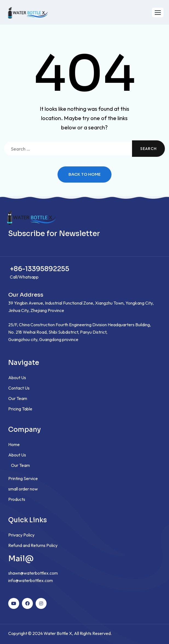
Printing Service (23, 478)
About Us (17, 378)
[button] (158, 12)
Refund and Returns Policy (33, 545)
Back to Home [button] (84, 175)
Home (14, 444)
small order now (23, 489)
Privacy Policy (21, 535)
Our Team (18, 398)
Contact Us (19, 388)
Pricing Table (20, 409)
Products (17, 499)
